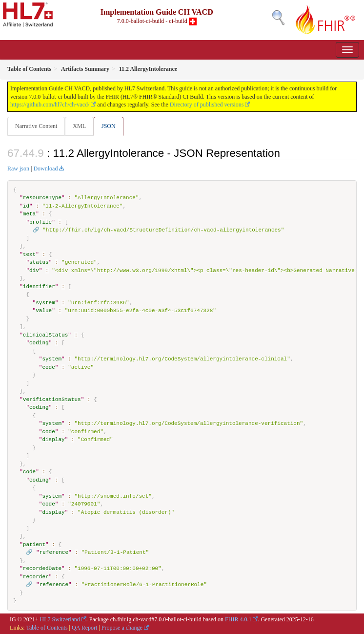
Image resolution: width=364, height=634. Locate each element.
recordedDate (42, 568)
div (34, 270)
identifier (39, 286)
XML (79, 126)
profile (40, 222)
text (29, 254)
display (53, 439)
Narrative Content (36, 126)
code (48, 367)
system (45, 303)
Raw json (18, 169)
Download (45, 169)
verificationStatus (52, 399)
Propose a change (122, 628)
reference (54, 552)
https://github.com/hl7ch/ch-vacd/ (50, 105)
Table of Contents (47, 628)
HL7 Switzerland (60, 619)
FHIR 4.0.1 (238, 619)
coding (39, 343)
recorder (36, 577)
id (26, 206)
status (39, 262)
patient (34, 544)
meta (29, 214)
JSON (109, 126)
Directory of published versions (207, 105)
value (44, 310)
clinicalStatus (45, 335)
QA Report (84, 628)
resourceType (42, 198)
